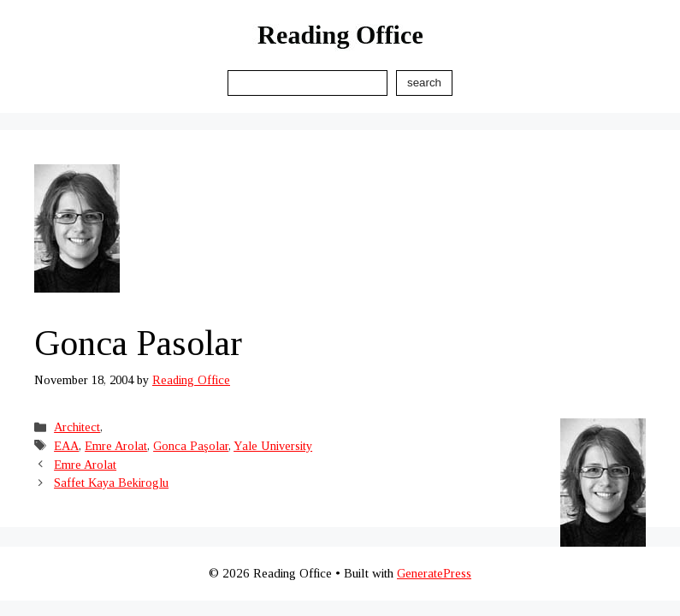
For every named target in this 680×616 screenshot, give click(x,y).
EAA (66, 446)
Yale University (273, 446)
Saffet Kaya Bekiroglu (111, 483)
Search (424, 83)
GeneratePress (434, 573)
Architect (77, 427)
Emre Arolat (116, 446)
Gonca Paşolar (191, 446)
